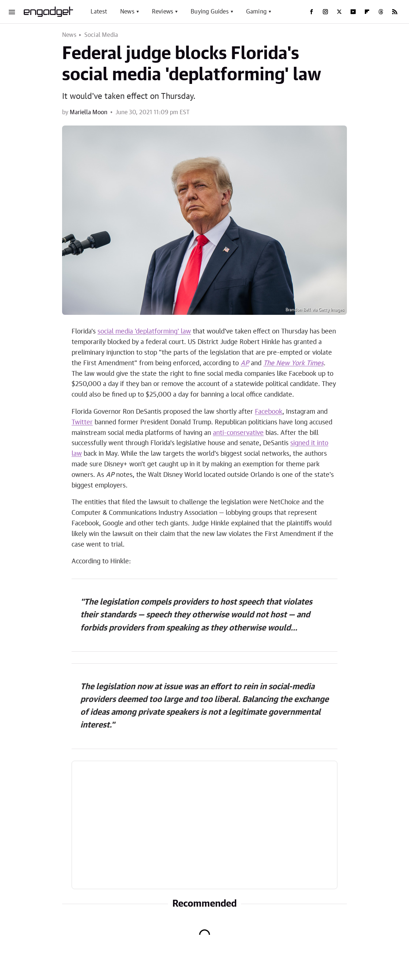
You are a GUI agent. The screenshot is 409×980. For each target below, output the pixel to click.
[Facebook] (311, 12)
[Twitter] (339, 12)
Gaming (256, 12)
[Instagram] (325, 12)
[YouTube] (353, 12)
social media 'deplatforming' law (144, 332)
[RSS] (395, 12)
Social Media (101, 35)
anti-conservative (238, 433)
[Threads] (381, 12)
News (127, 12)
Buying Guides (210, 12)
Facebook (269, 412)
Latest (99, 12)
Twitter (82, 423)
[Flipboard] (367, 12)
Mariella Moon (89, 112)
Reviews (163, 12)
